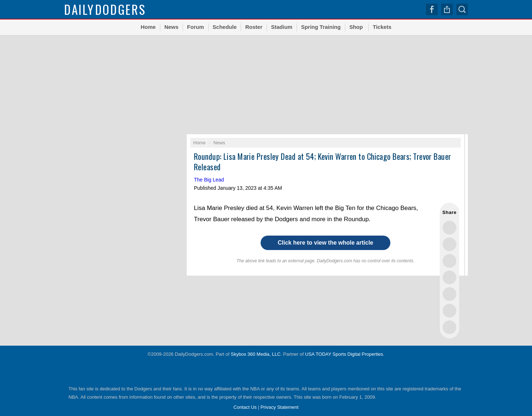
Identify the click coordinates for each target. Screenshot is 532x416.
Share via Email (449, 327)
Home (148, 27)
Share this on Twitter (449, 228)
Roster (254, 27)
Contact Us (245, 407)
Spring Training (321, 27)
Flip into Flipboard (449, 294)
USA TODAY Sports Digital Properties (344, 354)
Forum (196, 27)
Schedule (225, 27)
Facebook (432, 9)
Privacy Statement (280, 407)
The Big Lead (209, 180)
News (171, 27)
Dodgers (105, 9)
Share (447, 9)
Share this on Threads (449, 261)
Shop (356, 27)
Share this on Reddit (449, 311)
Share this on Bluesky (449, 277)
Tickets (382, 27)
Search (462, 9)
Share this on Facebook (449, 244)
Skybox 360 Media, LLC (256, 354)
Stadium (282, 27)
